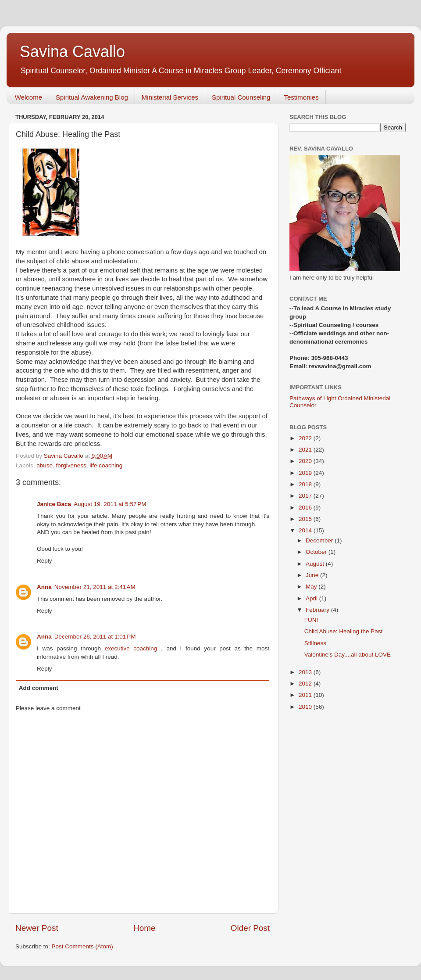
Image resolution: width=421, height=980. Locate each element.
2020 (306, 461)
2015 (306, 519)
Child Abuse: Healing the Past (344, 631)
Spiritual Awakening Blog (92, 97)
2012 (306, 684)
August (316, 564)
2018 (306, 484)
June (313, 575)
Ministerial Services (170, 97)
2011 (306, 695)
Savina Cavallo (72, 52)
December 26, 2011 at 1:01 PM (95, 637)
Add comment (39, 688)
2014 (306, 530)
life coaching (106, 465)
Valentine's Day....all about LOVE (348, 655)
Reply (45, 561)
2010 (306, 707)
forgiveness (71, 465)
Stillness (315, 643)
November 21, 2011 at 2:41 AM (95, 587)
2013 (306, 672)
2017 (306, 496)
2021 (306, 450)
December (320, 540)
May (312, 587)
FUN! (311, 620)
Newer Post (37, 928)
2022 (306, 438)
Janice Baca (54, 504)
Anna (44, 587)
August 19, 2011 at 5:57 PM (110, 504)
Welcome (29, 97)
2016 (306, 508)
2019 (306, 473)
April (312, 598)
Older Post (250, 928)
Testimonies (301, 97)
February (318, 610)
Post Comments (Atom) (82, 946)
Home (144, 928)
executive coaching (133, 648)
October (317, 552)
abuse (45, 465)
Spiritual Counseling (241, 97)
